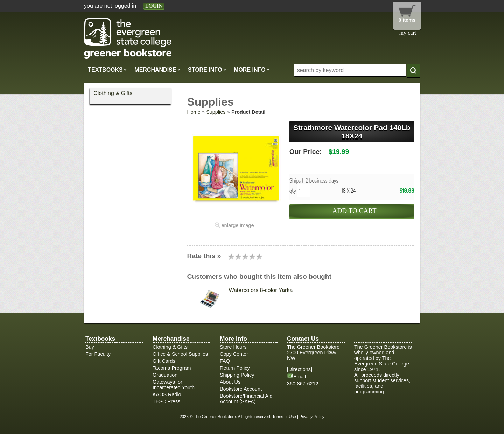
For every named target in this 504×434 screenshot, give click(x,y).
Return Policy (235, 368)
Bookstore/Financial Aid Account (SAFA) (246, 399)
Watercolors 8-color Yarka (261, 290)
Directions (300, 369)
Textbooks (107, 70)
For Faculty (98, 354)
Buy (90, 347)
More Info (252, 70)
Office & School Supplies (180, 354)
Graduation (165, 375)
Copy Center (234, 354)
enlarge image (237, 225)
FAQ (225, 361)
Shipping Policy (237, 375)
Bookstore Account (241, 389)
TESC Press (166, 401)
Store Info (207, 70)
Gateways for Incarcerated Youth (174, 385)
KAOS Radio (167, 394)
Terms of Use (284, 417)
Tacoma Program (172, 368)
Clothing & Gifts (113, 93)
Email (300, 377)
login (154, 6)
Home (194, 112)
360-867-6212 (303, 384)
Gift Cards (164, 361)
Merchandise (157, 70)
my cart (408, 33)
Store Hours (233, 347)
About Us (230, 382)
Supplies (216, 112)
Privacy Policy (312, 417)
